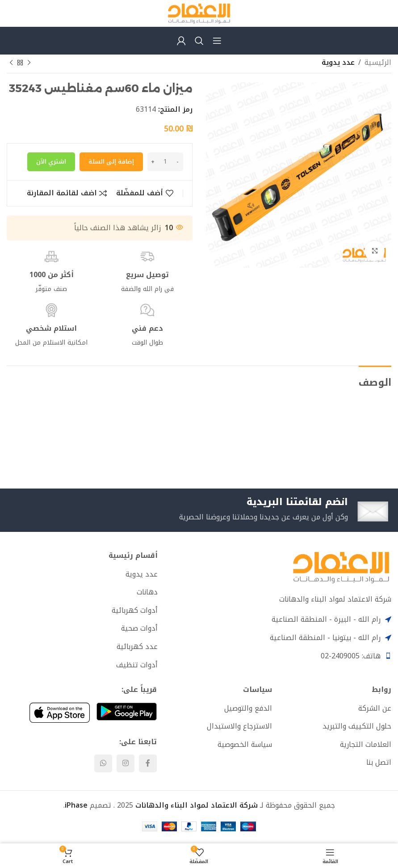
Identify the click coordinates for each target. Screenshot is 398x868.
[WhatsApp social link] (103, 765)
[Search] (199, 41)
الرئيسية (378, 63)
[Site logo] (199, 13)
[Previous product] (29, 63)
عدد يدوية (338, 63)
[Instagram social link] (126, 765)
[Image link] (341, 568)
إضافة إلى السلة (111, 162)
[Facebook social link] (148, 765)
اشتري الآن (51, 162)
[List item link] (82, 575)
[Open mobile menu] (217, 41)
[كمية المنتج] (165, 162)
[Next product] (11, 63)
